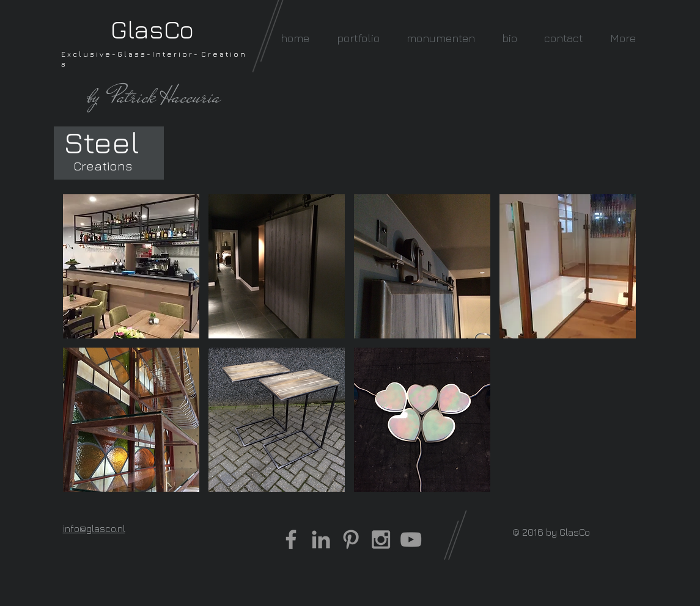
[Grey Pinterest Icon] (351, 539)
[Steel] (102, 142)
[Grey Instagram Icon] (381, 539)
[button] (358, 38)
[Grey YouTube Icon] (411, 539)
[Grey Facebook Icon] (291, 539)
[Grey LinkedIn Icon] (321, 539)
